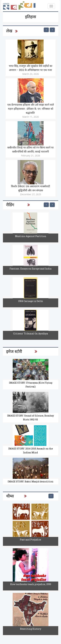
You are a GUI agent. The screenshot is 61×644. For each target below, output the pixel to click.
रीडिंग (10, 205)
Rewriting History (31, 629)
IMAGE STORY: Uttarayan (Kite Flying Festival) (31, 385)
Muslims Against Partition (31, 236)
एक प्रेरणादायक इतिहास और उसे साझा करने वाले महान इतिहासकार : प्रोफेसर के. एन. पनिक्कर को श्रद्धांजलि (31, 109)
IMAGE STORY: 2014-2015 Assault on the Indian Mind (31, 451)
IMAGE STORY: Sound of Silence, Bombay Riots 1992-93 (30, 418)
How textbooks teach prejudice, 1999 (31, 584)
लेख (9, 31)
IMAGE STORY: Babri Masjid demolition (30, 481)
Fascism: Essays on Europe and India (30, 269)
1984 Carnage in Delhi (31, 301)
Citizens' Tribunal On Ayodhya (30, 334)
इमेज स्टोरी (14, 351)
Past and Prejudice (30, 540)
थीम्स (10, 496)
